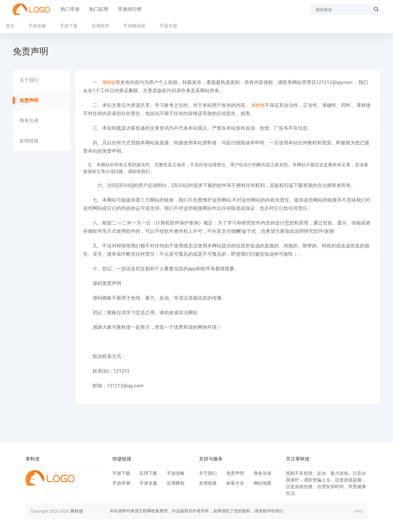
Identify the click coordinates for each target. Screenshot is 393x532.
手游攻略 (37, 26)
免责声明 (29, 100)
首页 (10, 26)
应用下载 (148, 473)
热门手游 (70, 9)
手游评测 (121, 483)
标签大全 (235, 483)
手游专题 (168, 26)
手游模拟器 (134, 26)
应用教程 (176, 483)
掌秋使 (109, 82)
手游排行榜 (130, 9)
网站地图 (263, 483)
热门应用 (99, 9)
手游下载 (69, 26)
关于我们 (29, 80)
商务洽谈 (29, 121)
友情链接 (29, 141)
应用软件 (101, 26)
